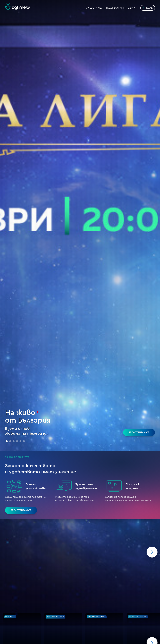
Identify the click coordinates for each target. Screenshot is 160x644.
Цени (131, 8)
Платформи (115, 8)
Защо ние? (94, 8)
